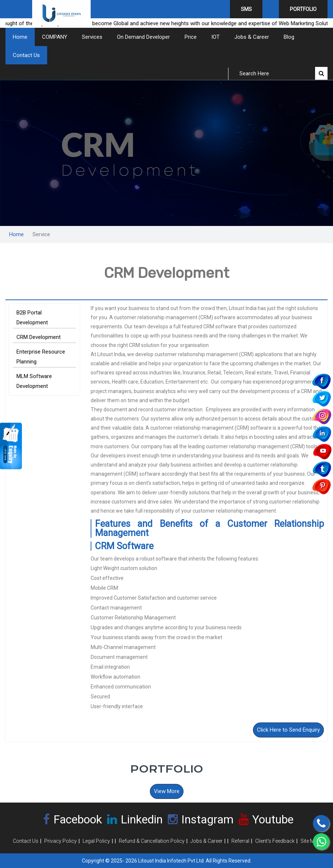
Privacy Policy (60, 841)
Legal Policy (96, 841)
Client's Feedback (275, 841)
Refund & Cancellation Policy (152, 841)
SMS (246, 9)
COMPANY (55, 37)
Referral (240, 841)
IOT (215, 37)
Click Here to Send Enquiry (288, 730)
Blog (289, 37)
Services (92, 37)
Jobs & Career (252, 37)
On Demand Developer (143, 37)
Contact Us (26, 55)
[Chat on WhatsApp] (321, 841)
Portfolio (303, 9)
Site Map (310, 841)
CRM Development (39, 337)
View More (167, 791)
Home (20, 37)
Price (191, 37)
